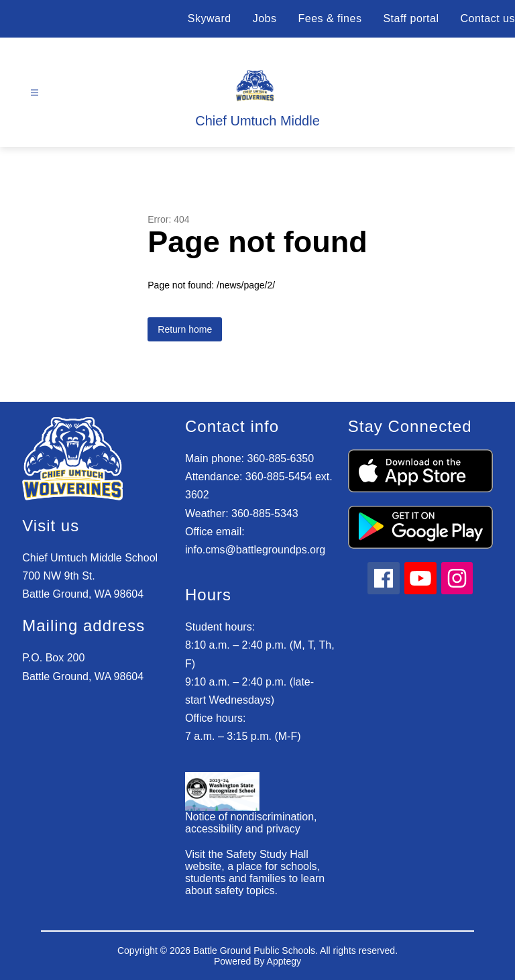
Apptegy (284, 961)
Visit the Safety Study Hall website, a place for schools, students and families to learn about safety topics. (255, 872)
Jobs (265, 18)
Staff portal (411, 18)
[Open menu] (35, 93)
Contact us (488, 18)
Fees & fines (330, 18)
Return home (185, 329)
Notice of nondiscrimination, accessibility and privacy (251, 823)
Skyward (210, 18)
